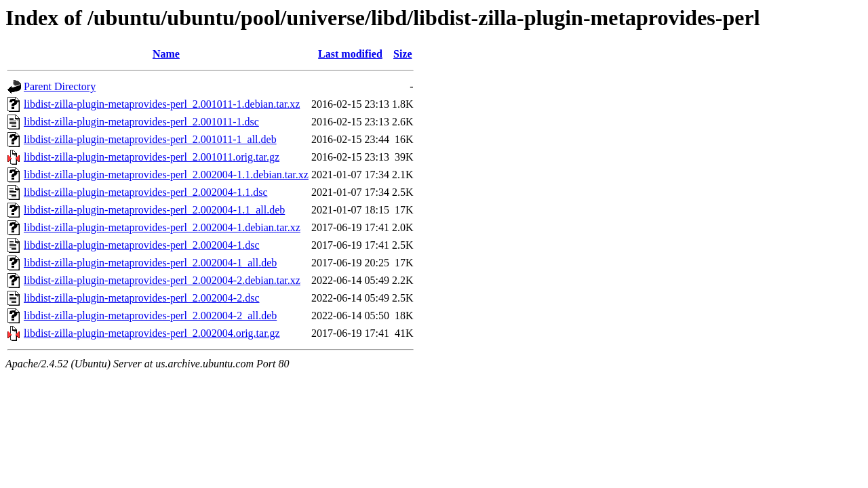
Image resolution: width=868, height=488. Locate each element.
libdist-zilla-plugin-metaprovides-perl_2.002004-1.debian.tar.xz (162, 227)
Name (166, 54)
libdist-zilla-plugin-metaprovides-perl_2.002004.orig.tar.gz (152, 333)
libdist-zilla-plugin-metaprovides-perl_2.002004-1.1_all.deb (154, 210)
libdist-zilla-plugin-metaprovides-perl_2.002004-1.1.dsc (145, 192)
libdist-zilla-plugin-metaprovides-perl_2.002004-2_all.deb (150, 316)
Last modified (350, 54)
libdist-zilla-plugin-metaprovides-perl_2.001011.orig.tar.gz (152, 157)
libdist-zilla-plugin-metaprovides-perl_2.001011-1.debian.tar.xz (162, 104)
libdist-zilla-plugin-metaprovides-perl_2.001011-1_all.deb (150, 139)
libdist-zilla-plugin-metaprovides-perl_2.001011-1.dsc (141, 122)
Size (403, 54)
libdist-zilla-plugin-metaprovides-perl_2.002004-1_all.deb (150, 263)
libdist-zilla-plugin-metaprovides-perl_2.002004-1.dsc (141, 245)
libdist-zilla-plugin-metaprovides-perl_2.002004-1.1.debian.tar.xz (166, 175)
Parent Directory (60, 86)
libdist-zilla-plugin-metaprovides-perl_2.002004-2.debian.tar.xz (162, 280)
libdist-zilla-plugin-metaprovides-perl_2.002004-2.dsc (141, 298)
